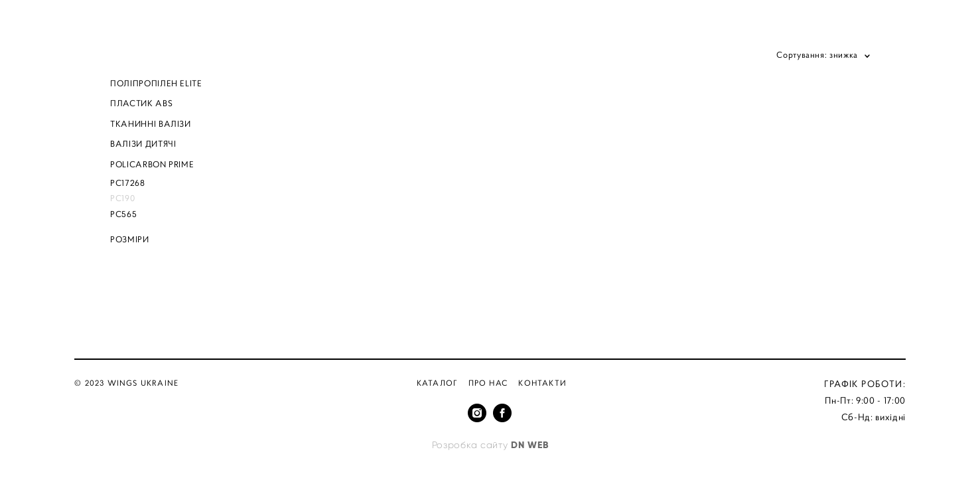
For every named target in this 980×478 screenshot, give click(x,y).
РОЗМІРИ (130, 239)
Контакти (542, 383)
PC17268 (128, 183)
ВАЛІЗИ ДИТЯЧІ (143, 144)
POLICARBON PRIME (152, 164)
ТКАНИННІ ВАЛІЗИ (151, 124)
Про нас (488, 383)
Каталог (437, 383)
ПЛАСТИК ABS (141, 103)
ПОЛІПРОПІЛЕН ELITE (156, 83)
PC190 (122, 198)
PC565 (123, 214)
